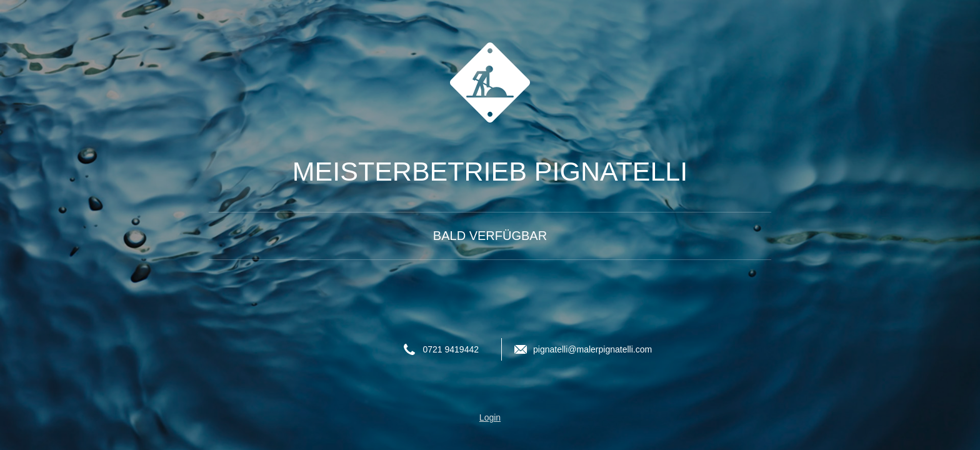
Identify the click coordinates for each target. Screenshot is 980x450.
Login (490, 417)
